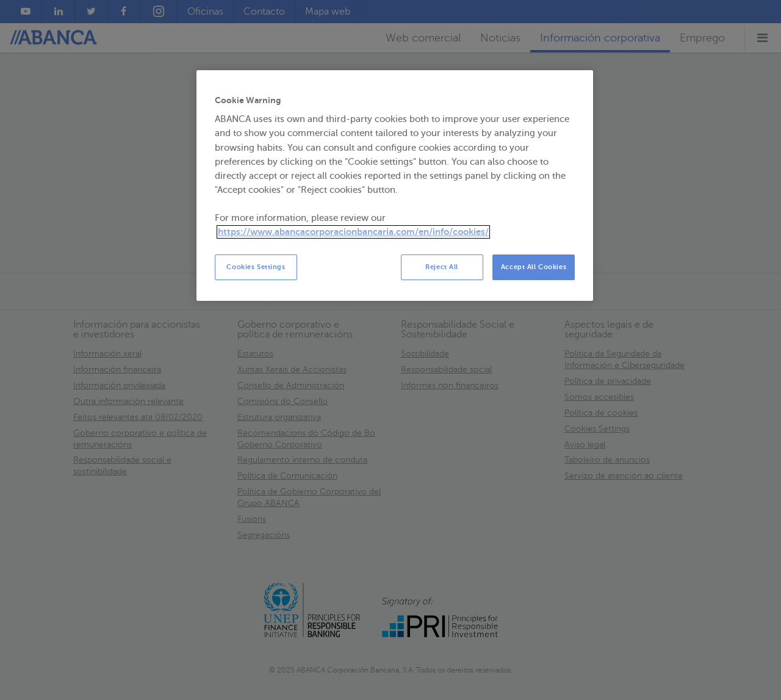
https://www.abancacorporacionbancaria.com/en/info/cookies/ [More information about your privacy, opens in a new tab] (353, 232)
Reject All (442, 267)
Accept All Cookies (534, 267)
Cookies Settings (256, 267)
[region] (395, 186)
